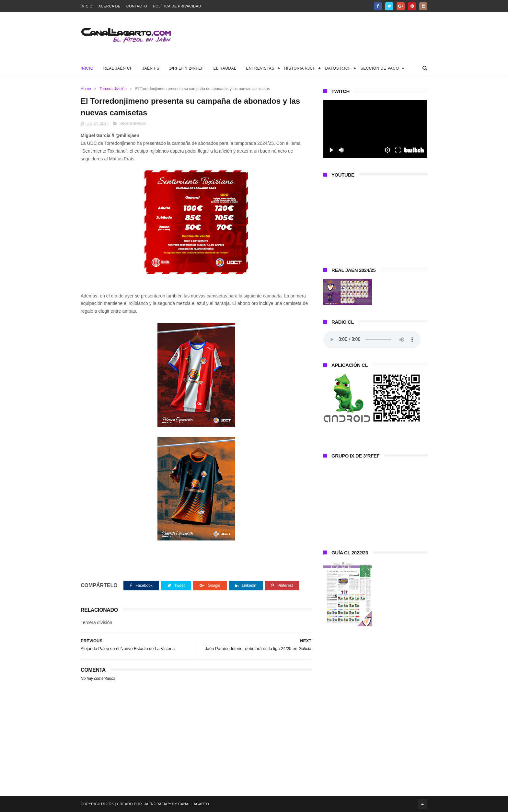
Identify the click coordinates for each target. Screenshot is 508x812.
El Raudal (225, 68)
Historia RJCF (300, 68)
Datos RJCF (338, 68)
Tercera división (113, 89)
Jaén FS (151, 68)
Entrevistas (260, 68)
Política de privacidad (177, 6)
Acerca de (110, 6)
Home (86, 89)
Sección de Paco (380, 68)
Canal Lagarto (194, 804)
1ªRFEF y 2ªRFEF (186, 68)
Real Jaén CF (118, 68)
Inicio (87, 6)
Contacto (137, 6)
